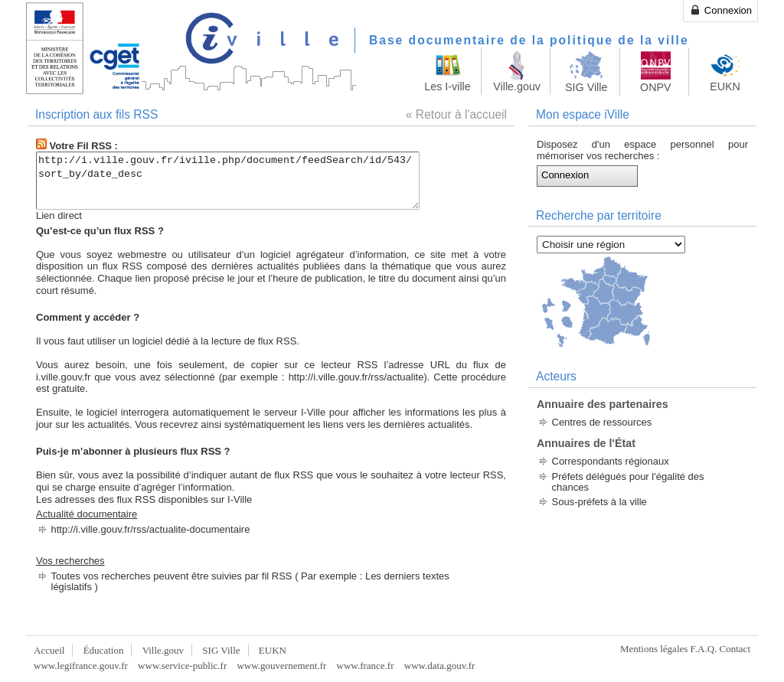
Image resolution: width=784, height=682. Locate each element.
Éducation (104, 650)
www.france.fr (366, 666)
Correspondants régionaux (611, 461)
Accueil (49, 650)
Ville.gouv (163, 650)
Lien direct (59, 215)
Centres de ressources (602, 422)
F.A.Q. (704, 649)
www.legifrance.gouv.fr (81, 666)
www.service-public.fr (182, 666)
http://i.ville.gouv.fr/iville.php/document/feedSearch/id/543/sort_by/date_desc (251, 181)
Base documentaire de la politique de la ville (529, 40)
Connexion (720, 10)
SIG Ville (221, 650)
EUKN (273, 650)
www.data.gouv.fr (440, 666)
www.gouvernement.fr (281, 666)
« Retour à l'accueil (456, 114)
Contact (735, 649)
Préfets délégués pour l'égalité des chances (628, 482)
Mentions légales (654, 649)
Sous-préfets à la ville (599, 502)
